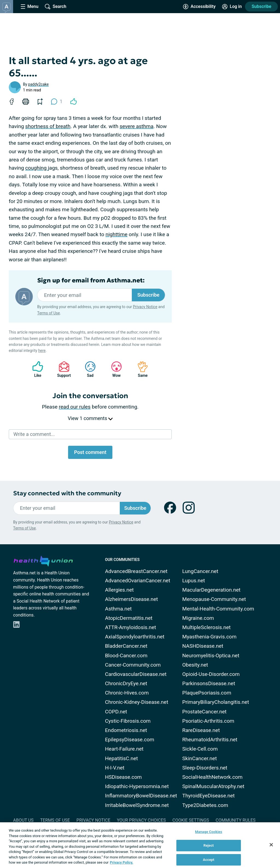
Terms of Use (49, 313)
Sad (87, 369)
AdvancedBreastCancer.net (136, 571)
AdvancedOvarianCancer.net (138, 581)
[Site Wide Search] (56, 7)
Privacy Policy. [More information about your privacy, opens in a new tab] (122, 862)
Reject (209, 845)
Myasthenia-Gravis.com (209, 637)
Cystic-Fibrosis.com (128, 721)
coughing (37, 168)
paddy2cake (38, 84)
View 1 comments (90, 418)
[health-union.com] (43, 560)
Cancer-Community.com (133, 665)
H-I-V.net (115, 768)
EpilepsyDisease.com (130, 740)
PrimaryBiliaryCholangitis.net (216, 702)
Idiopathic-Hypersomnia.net (137, 786)
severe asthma (136, 126)
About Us (23, 820)
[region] (140, 845)
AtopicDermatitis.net (129, 618)
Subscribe (261, 6)
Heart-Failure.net (124, 749)
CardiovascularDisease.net (136, 674)
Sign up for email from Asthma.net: (91, 280)
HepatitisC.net (121, 758)
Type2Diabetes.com (205, 805)
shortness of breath (48, 126)
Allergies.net (119, 590)
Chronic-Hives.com (127, 693)
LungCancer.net (200, 571)
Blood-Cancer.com (126, 656)
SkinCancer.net (200, 758)
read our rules (75, 407)
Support (62, 369)
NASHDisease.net (203, 646)
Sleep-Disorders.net (205, 768)
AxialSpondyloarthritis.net (135, 637)
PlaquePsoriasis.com (207, 693)
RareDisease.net (201, 730)
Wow (114, 369)
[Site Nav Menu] (30, 7)
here (42, 351)
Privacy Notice (145, 307)
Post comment (90, 452)
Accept (209, 860)
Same (140, 369)
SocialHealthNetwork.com (212, 777)
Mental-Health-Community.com (218, 609)
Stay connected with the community (67, 493)
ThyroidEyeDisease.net (209, 796)
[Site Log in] (232, 7)
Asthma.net (118, 609)
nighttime (116, 234)
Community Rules (236, 820)
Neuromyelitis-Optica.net (211, 656)
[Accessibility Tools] (199, 7)
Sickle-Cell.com (200, 749)
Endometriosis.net (126, 730)
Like (35, 369)
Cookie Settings (191, 820)
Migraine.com (198, 618)
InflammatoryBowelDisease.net (141, 796)
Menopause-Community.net (214, 599)
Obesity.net (195, 665)
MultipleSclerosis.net (207, 627)
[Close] (271, 845)
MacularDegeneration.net (212, 590)
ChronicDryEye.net (126, 683)
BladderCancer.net (126, 646)
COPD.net (116, 712)
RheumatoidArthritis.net (210, 740)
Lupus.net (194, 581)
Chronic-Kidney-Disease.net (137, 702)
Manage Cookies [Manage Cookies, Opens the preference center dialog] (208, 832)
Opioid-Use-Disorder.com (211, 674)
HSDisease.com (123, 777)
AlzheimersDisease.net (132, 599)
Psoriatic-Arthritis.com (208, 721)
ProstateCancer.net (205, 712)
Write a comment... (34, 434)
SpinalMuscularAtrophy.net (213, 786)
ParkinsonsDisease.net (209, 683)
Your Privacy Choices (141, 820)
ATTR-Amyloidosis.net (131, 627)
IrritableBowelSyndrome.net (137, 805)
